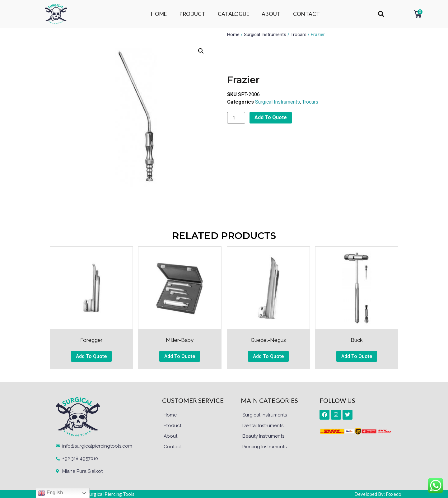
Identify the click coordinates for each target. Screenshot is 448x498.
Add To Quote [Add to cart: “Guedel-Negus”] (268, 356)
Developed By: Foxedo (378, 494)
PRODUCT (192, 14)
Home (233, 35)
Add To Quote (271, 117)
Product (173, 426)
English (50, 493)
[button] (381, 14)
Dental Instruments (263, 426)
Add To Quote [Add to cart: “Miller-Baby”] (180, 356)
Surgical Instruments (265, 35)
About (170, 436)
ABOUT (271, 14)
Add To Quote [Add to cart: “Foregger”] (91, 356)
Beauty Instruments (263, 436)
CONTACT (306, 14)
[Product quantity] (236, 118)
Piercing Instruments (264, 447)
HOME (159, 14)
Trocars (299, 35)
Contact (173, 447)
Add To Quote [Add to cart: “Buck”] (357, 356)
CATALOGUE (233, 14)
